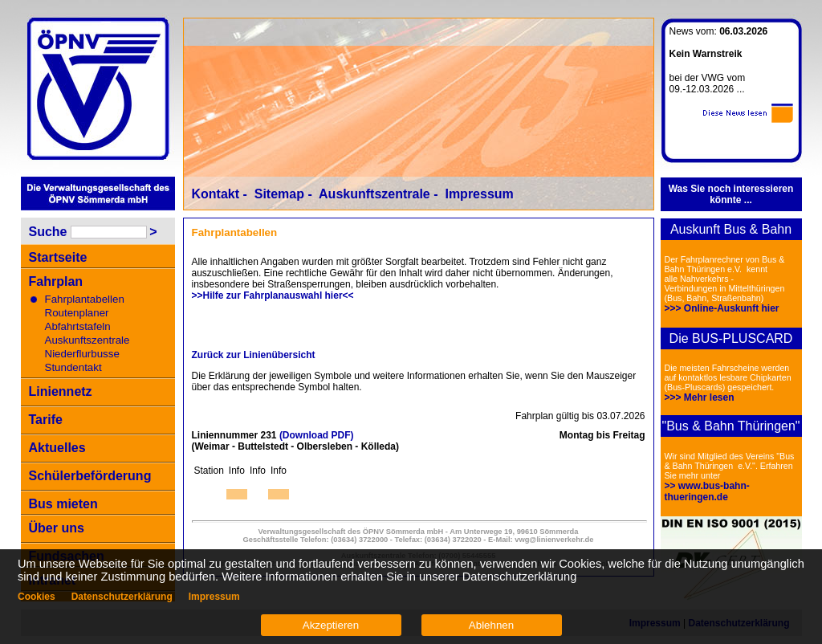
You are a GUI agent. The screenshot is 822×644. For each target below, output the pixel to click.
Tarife (46, 420)
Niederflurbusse (82, 354)
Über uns (57, 528)
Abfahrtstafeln (78, 326)
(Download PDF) (317, 435)
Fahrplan (56, 281)
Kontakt (216, 194)
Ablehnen (491, 625)
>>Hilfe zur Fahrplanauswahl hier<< (273, 296)
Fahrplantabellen (85, 299)
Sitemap (279, 194)
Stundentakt (73, 367)
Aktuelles (57, 448)
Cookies (37, 597)
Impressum (479, 194)
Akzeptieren (331, 625)
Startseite (58, 257)
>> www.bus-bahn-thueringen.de (707, 491)
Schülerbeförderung (90, 476)
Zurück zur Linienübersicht (254, 355)
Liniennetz (61, 391)
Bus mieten (63, 504)
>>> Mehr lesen (700, 397)
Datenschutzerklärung (122, 597)
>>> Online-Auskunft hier (722, 308)
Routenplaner (77, 313)
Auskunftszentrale (87, 340)
